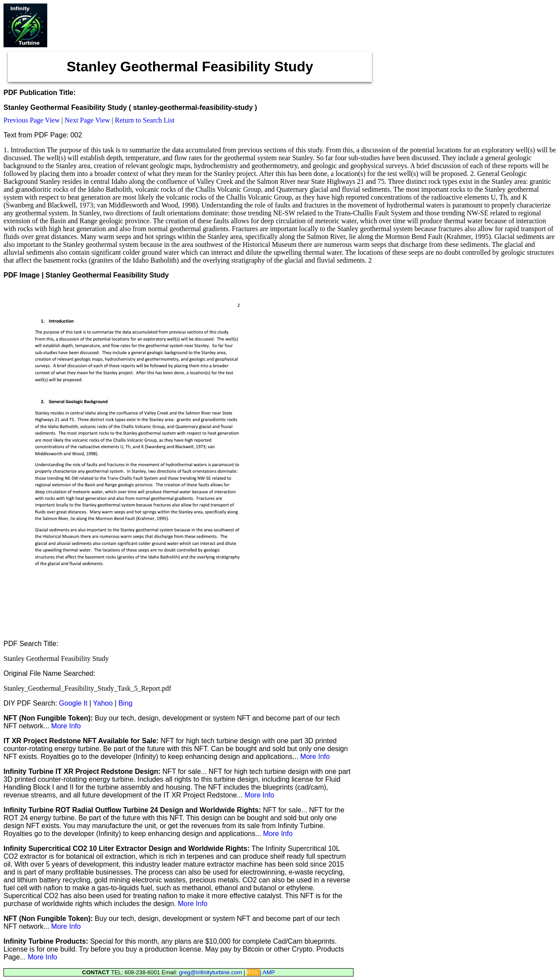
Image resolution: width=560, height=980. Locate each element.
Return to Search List (145, 120)
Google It (73, 703)
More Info (66, 726)
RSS (253, 972)
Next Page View (87, 120)
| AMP (267, 972)
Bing (126, 703)
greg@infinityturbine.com (211, 972)
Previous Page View (32, 120)
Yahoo (103, 703)
